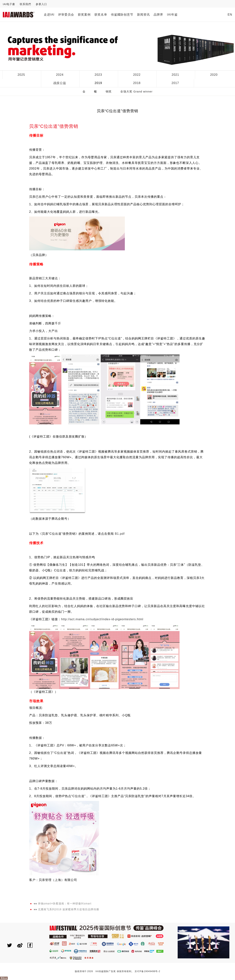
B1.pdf (120, 534)
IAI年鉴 (172, 15)
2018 (137, 83)
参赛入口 (41, 4)
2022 (137, 75)
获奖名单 (101, 15)
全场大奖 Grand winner (136, 91)
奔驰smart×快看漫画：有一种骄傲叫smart (65, 904)
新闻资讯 (143, 15)
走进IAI (49, 15)
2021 (175, 75)
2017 (175, 83)
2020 (214, 75)
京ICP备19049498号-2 (147, 971)
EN (230, 15)
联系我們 (25, 4)
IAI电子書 (9, 4)
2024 (60, 75)
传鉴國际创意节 (122, 15)
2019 (98, 83)
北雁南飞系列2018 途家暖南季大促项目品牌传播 (69, 909)
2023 (98, 75)
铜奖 (109, 91)
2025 (21, 75)
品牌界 (158, 15)
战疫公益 (60, 83)
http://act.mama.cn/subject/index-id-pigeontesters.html (102, 619)
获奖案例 (84, 15)
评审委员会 (66, 15)
